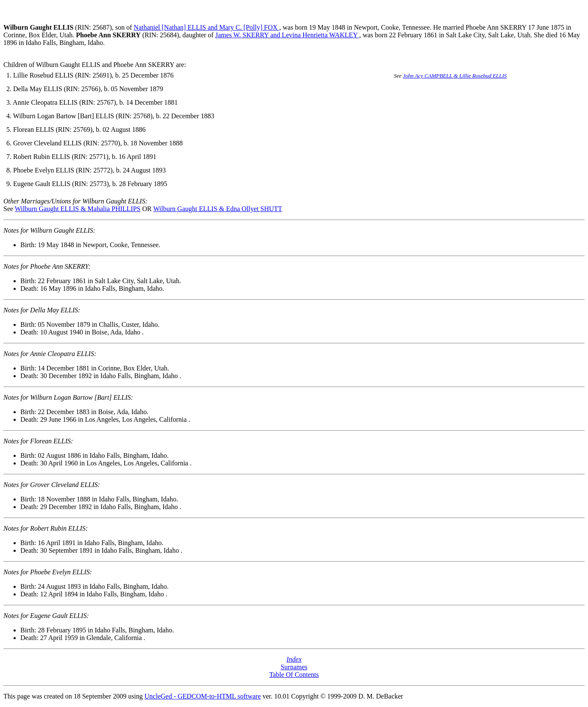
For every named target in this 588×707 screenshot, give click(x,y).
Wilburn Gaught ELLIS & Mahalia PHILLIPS (78, 209)
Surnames (294, 667)
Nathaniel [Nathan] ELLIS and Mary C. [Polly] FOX (206, 27)
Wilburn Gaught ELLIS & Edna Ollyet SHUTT (217, 209)
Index (294, 659)
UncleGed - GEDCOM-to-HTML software (203, 696)
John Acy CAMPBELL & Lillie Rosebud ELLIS (455, 76)
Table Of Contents (294, 675)
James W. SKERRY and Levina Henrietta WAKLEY (287, 35)
